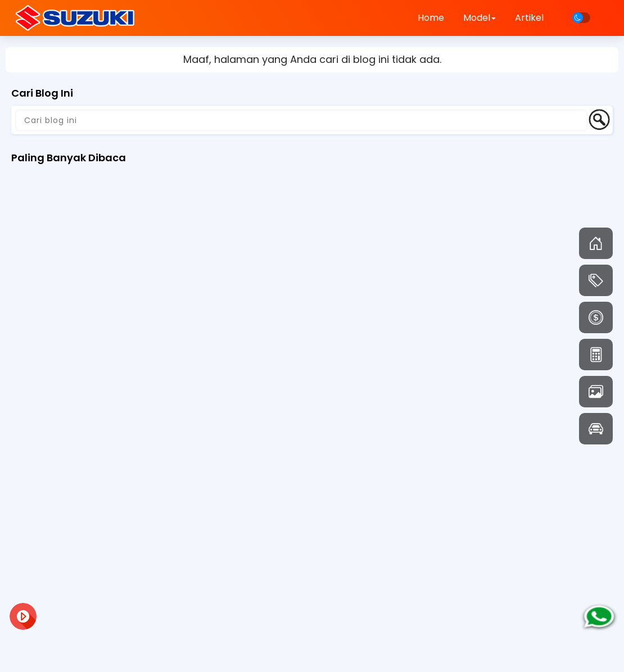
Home (431, 18)
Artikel (529, 18)
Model (480, 18)
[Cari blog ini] (301, 120)
